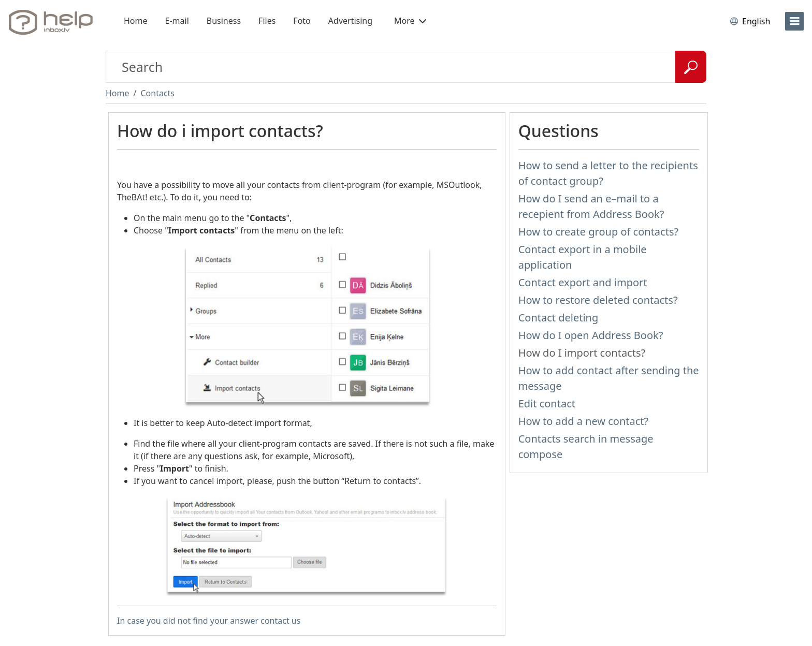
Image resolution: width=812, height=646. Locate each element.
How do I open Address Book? (591, 335)
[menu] (794, 21)
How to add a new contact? (584, 421)
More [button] (410, 21)
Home (136, 21)
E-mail (177, 21)
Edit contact (547, 403)
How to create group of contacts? (599, 232)
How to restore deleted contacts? (598, 300)
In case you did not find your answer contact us (209, 621)
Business (224, 21)
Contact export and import (583, 282)
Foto (302, 21)
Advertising (350, 21)
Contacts (157, 93)
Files (267, 21)
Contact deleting (559, 318)
